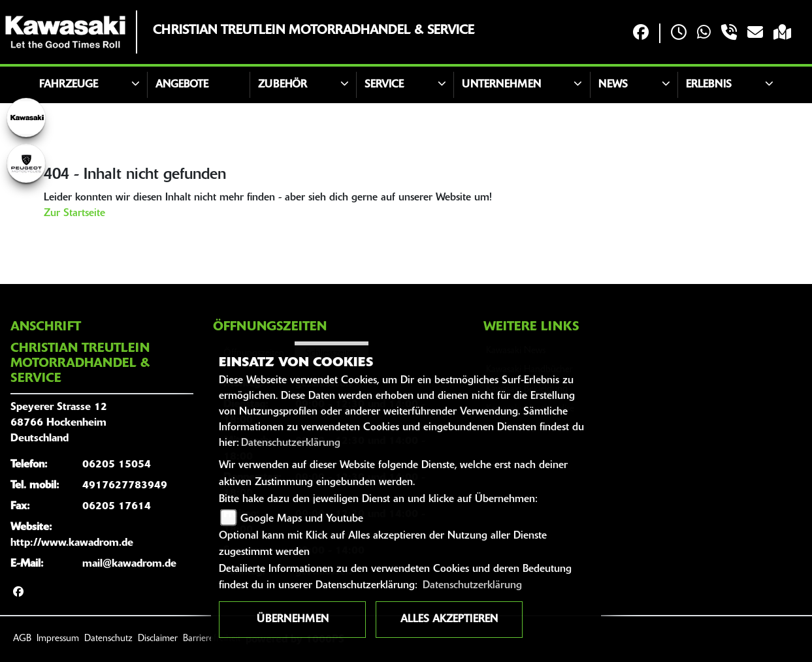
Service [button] (384, 85)
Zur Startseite (74, 213)
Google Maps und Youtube (302, 519)
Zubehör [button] (283, 85)
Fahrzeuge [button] (69, 85)
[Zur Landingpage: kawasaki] (26, 118)
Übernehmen (293, 620)
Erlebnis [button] (709, 85)
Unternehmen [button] (501, 85)
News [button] (613, 85)
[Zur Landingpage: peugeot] (26, 163)
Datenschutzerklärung (291, 443)
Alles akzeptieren (449, 620)
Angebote (182, 85)
